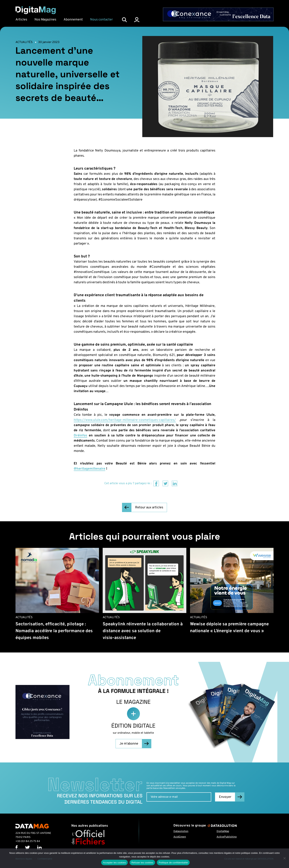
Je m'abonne (129, 744)
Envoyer (225, 797)
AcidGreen (180, 837)
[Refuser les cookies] (284, 858)
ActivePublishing (227, 837)
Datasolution (181, 831)
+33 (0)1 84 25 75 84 (28, 841)
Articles (21, 20)
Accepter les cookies (114, 863)
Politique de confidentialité (173, 863)
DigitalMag (223, 831)
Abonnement (73, 20)
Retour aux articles (149, 508)
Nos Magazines (45, 20)
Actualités (24, 42)
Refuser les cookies (142, 863)
